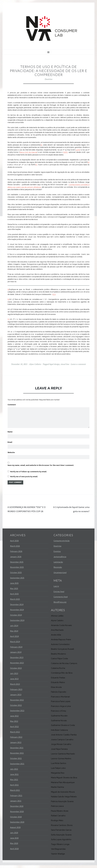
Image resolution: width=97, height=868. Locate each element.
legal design (55, 364)
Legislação (58, 565)
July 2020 (14, 835)
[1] (41, 145)
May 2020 (14, 846)
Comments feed (61, 599)
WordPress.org (60, 605)
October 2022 (16, 708)
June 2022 (14, 719)
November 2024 (17, 612)
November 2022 (17, 703)
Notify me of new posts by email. (24, 475)
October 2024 (16, 618)
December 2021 (17, 750)
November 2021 (17, 756)
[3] (36, 165)
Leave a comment (78, 364)
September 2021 (17, 766)
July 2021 (14, 772)
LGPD (78, 150)
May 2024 (14, 634)
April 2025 (14, 596)
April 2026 (14, 543)
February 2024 (16, 650)
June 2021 (14, 777)
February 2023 (16, 692)
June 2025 (14, 586)
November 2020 (17, 814)
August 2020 (15, 830)
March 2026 (15, 549)
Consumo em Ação (62, 543)
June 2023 (14, 681)
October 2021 (16, 761)
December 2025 (17, 565)
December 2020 (17, 809)
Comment (12, 405)
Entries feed (59, 594)
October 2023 (16, 671)
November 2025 (17, 570)
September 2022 (17, 713)
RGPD (65, 152)
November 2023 (17, 666)
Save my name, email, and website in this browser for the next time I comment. (41, 463)
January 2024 (16, 655)
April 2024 (14, 639)
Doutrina (49, 79)
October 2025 (16, 575)
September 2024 (17, 623)
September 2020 (17, 825)
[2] (89, 162)
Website (11, 450)
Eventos (57, 554)
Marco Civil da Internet (28, 152)
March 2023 (15, 687)
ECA (54, 294)
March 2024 (15, 644)
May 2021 (14, 782)
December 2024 (17, 607)
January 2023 (16, 697)
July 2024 (14, 628)
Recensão (58, 570)
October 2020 (16, 819)
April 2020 (14, 851)
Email (10, 439)
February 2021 (16, 798)
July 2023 (14, 676)
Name (10, 428)
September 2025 (17, 581)
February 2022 (16, 740)
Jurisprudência (60, 559)
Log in (56, 589)
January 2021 (16, 803)
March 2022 (15, 734)
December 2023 (17, 660)
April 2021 (14, 788)
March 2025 (15, 602)
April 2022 (14, 729)
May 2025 (14, 591)
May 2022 (14, 724)
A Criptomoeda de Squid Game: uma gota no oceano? (71, 507)
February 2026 (16, 554)
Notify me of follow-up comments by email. (29, 470)
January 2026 (16, 559)
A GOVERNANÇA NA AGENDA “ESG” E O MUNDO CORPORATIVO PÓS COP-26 (27, 510)
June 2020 (14, 841)
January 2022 (16, 745)
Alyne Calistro (35, 364)
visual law (65, 364)
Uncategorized (60, 575)
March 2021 (15, 793)
